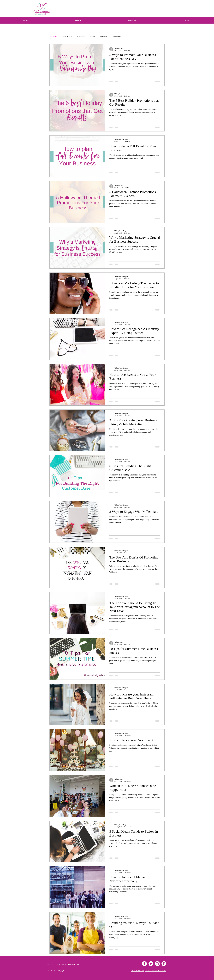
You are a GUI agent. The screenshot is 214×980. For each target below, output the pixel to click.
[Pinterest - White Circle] (164, 964)
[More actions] (160, 49)
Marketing (81, 37)
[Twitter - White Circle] (151, 964)
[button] (161, 37)
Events (93, 37)
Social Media (67, 37)
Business (104, 37)
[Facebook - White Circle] (144, 964)
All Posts (53, 37)
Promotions (116, 37)
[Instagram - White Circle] (157, 964)
